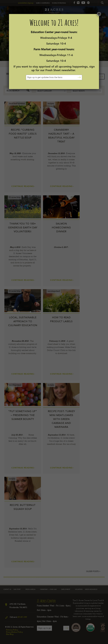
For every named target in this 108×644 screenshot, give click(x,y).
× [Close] (99, 14)
